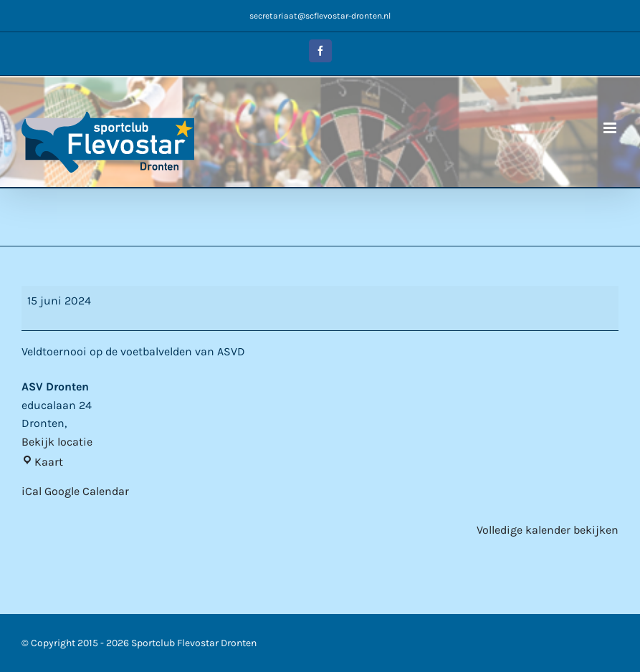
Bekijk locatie (57, 442)
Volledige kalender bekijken (548, 530)
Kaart (42, 462)
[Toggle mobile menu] (611, 128)
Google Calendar (87, 491)
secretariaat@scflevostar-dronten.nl (320, 16)
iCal (32, 491)
